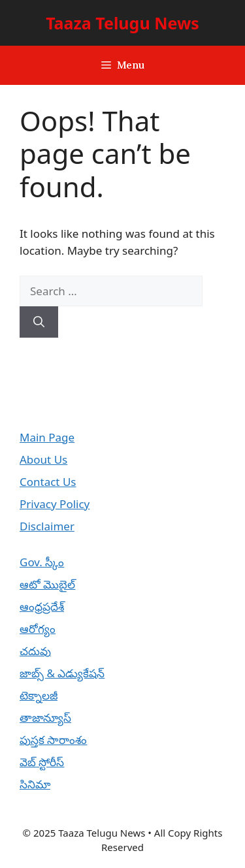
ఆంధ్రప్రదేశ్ (42, 606)
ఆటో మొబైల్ (47, 584)
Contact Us (48, 482)
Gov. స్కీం (42, 562)
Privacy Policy (55, 504)
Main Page (47, 437)
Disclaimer (47, 526)
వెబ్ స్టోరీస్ (42, 762)
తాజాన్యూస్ (45, 717)
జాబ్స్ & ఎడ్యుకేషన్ (62, 673)
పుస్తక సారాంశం (53, 740)
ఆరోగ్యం (38, 629)
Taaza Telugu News (122, 23)
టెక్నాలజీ (39, 695)
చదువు (35, 651)
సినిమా (35, 784)
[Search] (39, 322)
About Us (43, 459)
